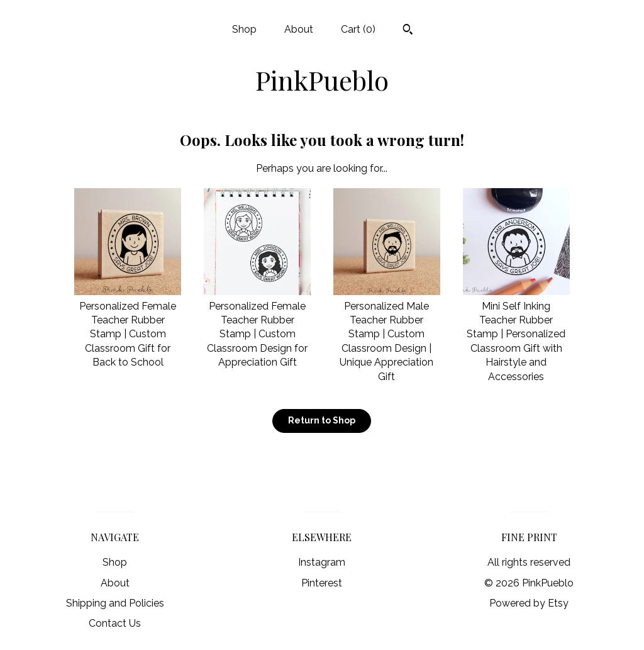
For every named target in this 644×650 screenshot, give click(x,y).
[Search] (408, 31)
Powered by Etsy (529, 603)
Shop (244, 29)
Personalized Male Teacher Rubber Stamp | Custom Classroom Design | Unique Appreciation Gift (387, 334)
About (299, 29)
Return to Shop (322, 420)
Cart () (358, 29)
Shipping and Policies (115, 603)
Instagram (322, 562)
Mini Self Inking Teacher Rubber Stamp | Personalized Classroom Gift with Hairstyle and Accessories (516, 334)
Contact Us (115, 623)
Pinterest (322, 583)
